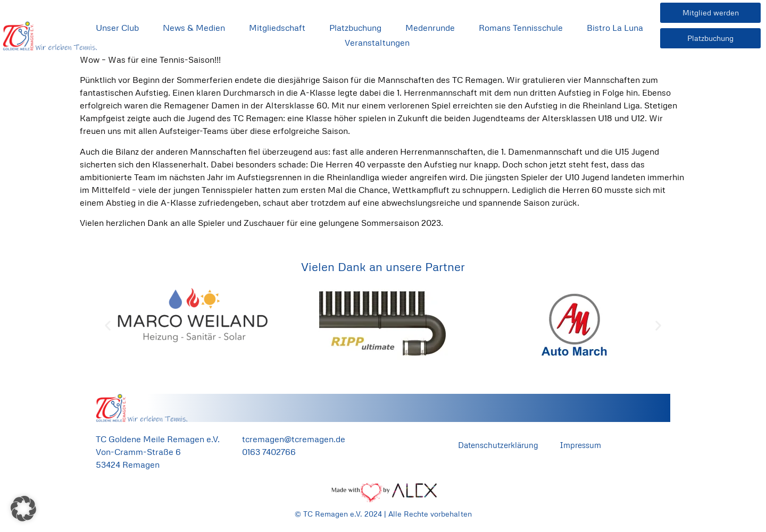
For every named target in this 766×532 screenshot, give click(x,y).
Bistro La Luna (615, 28)
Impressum (580, 445)
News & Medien (194, 28)
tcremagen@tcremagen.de (294, 439)
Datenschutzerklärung (498, 445)
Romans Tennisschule (521, 28)
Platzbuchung (355, 28)
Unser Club (117, 28)
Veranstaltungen (377, 43)
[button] (108, 325)
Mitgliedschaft (277, 28)
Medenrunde (430, 28)
